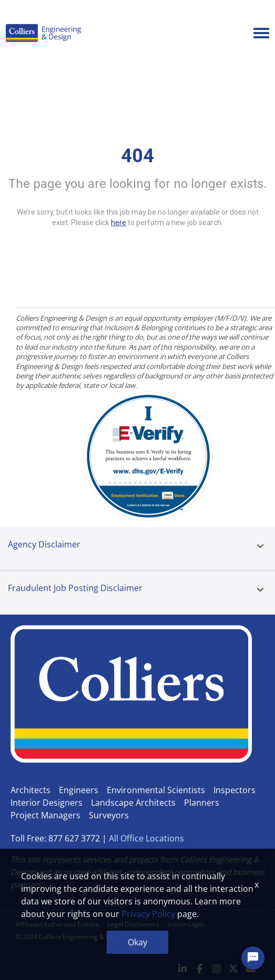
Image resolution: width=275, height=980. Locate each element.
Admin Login (186, 924)
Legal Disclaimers (133, 924)
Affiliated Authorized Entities (57, 924)
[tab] (260, 549)
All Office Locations (146, 838)
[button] (260, 546)
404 (137, 156)
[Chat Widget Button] (253, 958)
